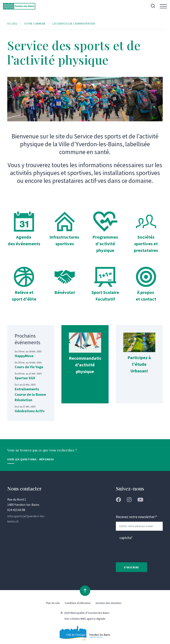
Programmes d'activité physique (105, 244)
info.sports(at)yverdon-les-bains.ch (26, 519)
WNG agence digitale (93, 619)
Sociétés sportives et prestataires (146, 244)
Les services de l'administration (76, 24)
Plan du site (53, 604)
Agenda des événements (24, 244)
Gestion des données (108, 604)
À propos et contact (146, 296)
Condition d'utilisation (78, 604)
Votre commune (36, 24)
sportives (65, 244)
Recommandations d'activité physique (90, 365)
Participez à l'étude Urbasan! (139, 364)
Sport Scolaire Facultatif (105, 296)
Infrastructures (66, 237)
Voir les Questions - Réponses (31, 460)
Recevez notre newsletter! (137, 517)
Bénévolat (65, 293)
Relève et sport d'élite (24, 296)
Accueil (12, 24)
